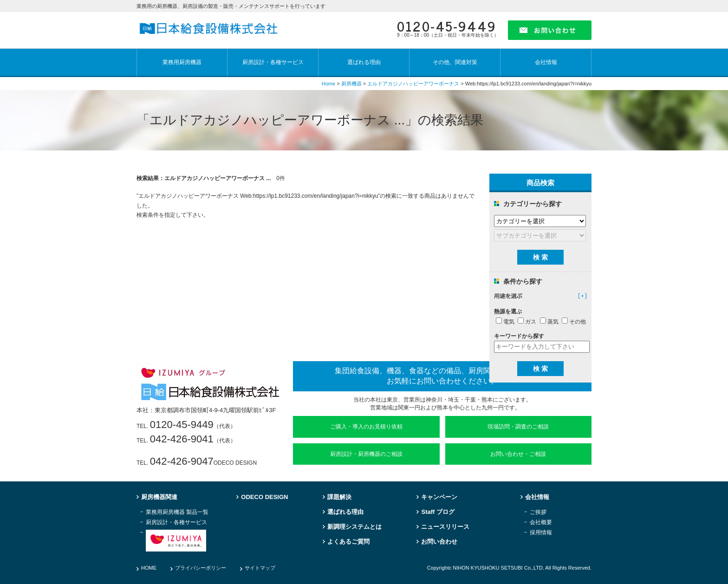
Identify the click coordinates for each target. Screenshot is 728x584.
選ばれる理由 (364, 62)
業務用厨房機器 (182, 62)
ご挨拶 (538, 512)
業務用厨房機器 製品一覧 (177, 512)
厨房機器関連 (159, 497)
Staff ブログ (438, 512)
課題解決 (339, 497)
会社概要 (541, 522)
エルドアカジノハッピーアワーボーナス (413, 84)
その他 (574, 322)
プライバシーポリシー (201, 568)
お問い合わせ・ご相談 (518, 454)
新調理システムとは (354, 527)
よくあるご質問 (348, 542)
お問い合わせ (439, 542)
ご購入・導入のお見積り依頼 (366, 427)
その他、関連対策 (455, 62)
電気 (505, 322)
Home (328, 84)
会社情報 (546, 62)
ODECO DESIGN (264, 497)
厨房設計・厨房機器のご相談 (366, 454)
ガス (527, 322)
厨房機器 (351, 84)
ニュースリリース (445, 527)
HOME (149, 568)
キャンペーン (439, 497)
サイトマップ (260, 568)
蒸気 (549, 322)
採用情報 (541, 533)
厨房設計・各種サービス (273, 62)
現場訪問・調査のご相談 (518, 427)
